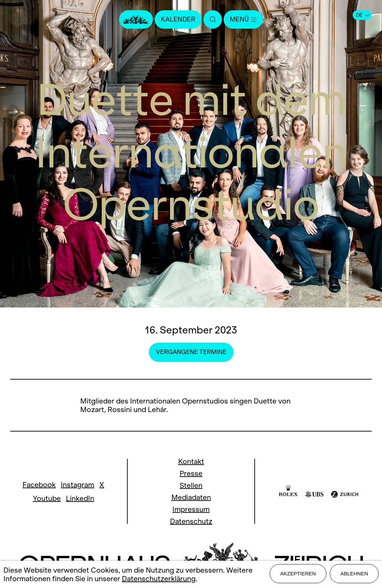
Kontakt (191, 461)
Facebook (39, 485)
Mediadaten (191, 497)
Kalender (177, 20)
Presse (191, 473)
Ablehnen (354, 575)
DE (363, 15)
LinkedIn (80, 498)
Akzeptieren (298, 575)
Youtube (47, 498)
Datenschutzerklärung (159, 579)
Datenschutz (191, 521)
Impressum (191, 509)
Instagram (77, 485)
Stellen (191, 485)
